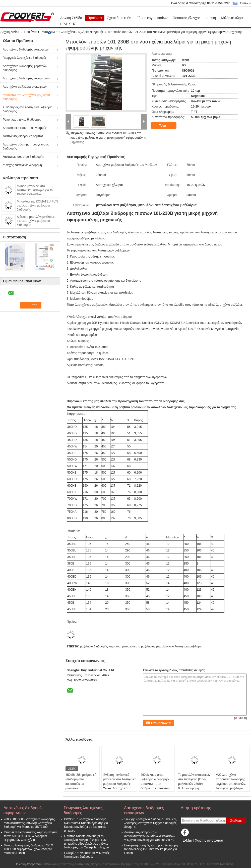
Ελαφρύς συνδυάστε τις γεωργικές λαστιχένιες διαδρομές (87, 855)
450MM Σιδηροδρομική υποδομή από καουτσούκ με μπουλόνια (81, 782)
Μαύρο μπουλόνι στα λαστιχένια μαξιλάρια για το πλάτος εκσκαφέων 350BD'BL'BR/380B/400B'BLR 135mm (37, 194)
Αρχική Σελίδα (71, 18)
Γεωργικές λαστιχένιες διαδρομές (25, 58)
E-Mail (187, 840)
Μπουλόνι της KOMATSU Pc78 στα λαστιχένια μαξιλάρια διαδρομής (38, 206)
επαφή (211, 18)
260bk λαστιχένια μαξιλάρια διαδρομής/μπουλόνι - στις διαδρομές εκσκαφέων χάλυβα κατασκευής (155, 784)
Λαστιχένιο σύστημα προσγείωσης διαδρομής (26, 146)
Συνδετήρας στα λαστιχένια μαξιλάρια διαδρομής (28, 109)
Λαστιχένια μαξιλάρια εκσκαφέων (25, 87)
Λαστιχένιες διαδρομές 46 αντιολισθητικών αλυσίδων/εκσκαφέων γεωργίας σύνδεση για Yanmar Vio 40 (150, 836)
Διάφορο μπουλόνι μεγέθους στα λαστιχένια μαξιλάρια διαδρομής (36, 221)
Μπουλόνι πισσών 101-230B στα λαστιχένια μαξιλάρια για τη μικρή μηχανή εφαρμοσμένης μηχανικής (108, 138)
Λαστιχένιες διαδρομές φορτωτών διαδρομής (25, 68)
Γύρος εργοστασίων (152, 18)
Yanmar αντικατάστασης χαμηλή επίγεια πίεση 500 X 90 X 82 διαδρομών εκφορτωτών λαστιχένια (30, 836)
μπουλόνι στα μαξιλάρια (138, 646)
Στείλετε (236, 821)
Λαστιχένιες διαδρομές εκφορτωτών (26, 78)
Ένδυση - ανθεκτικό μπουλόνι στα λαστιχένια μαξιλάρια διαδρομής (119, 779)
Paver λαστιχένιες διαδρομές (22, 120)
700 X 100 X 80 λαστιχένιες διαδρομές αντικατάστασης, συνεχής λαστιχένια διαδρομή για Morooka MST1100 (29, 823)
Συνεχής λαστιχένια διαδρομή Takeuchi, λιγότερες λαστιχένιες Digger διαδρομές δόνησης (151, 823)
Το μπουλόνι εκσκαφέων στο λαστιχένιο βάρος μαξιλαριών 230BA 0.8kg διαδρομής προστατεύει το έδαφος (194, 784)
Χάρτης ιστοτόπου (209, 840)
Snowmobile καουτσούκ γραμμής (25, 128)
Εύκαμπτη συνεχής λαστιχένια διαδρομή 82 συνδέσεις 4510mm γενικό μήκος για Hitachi (151, 849)
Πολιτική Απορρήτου (28, 864)
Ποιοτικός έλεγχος (186, 18)
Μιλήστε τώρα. (232, 18)
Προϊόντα (95, 18)
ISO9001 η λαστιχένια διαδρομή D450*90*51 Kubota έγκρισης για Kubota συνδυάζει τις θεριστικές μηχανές (86, 825)
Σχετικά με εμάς (119, 18)
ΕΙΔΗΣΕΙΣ (68, 24)
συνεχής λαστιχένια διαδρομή (22, 165)
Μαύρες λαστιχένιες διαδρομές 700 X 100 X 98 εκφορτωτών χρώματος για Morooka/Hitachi (28, 849)
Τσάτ (166, 126)
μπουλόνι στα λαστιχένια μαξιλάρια (179, 646)
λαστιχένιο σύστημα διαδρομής (23, 157)
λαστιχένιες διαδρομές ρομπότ (23, 136)
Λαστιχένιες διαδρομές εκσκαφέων (26, 49)
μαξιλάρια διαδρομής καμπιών (100, 646)
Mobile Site (190, 847)
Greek (245, 3)
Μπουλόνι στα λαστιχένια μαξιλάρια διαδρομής (73, 32)
